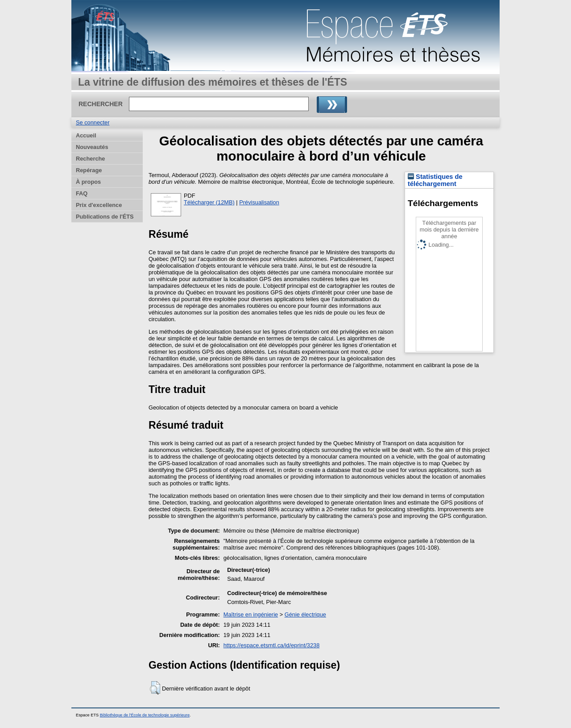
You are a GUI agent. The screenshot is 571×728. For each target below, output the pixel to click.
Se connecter (93, 122)
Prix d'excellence (99, 205)
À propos (88, 182)
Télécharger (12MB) (209, 202)
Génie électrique (305, 614)
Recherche (90, 159)
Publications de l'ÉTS (105, 217)
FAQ (82, 193)
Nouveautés (92, 147)
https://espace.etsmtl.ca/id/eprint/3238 (272, 645)
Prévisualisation (259, 202)
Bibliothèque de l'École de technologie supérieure (145, 715)
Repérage (89, 170)
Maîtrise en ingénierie (251, 614)
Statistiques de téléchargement (435, 180)
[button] (155, 688)
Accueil (86, 135)
